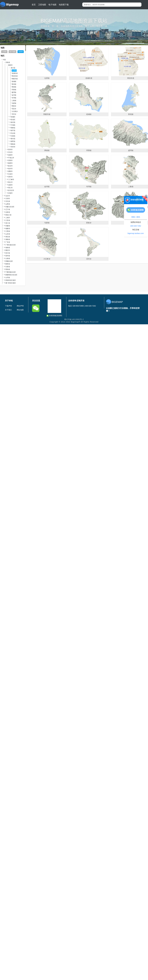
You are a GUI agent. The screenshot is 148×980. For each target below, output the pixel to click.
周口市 (10, 188)
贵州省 (8, 256)
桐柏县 (13, 144)
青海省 (8, 269)
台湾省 (8, 278)
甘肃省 (8, 267)
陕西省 (8, 264)
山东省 (8, 234)
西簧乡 (14, 106)
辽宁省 (8, 209)
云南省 (8, 258)
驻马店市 (11, 190)
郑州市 (10, 150)
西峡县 (13, 128)
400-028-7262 (136, 226)
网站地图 (20, 310)
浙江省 (8, 223)
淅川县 (13, 68)
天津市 (8, 199)
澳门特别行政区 (11, 283)
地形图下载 (64, 5)
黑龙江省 (8, 215)
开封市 (10, 152)
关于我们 (8, 310)
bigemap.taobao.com (136, 233)
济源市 (10, 193)
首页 (34, 5)
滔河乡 (14, 114)
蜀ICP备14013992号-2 (74, 319)
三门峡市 (11, 179)
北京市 (8, 196)
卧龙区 (13, 120)
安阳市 (10, 160)
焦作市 (10, 169)
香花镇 (14, 84)
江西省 (8, 231)
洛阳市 (10, 155)
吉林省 (8, 212)
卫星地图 (42, 5)
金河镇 (14, 95)
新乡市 (10, 166)
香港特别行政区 (11, 280)
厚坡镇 (14, 87)
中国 (4, 60)
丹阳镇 (14, 90)
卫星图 (4, 52)
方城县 (13, 125)
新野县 (13, 141)
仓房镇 (14, 71)
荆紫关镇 (15, 79)
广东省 (8, 242)
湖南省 (8, 239)
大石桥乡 (15, 111)
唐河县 (13, 139)
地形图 (21, 52)
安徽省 (8, 226)
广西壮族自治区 (11, 245)
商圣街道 (15, 76)
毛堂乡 (14, 109)
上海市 (8, 218)
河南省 (8, 62)
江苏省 (8, 220)
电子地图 (52, 5)
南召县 (13, 122)
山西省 (8, 204)
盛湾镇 (14, 92)
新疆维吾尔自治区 (11, 275)
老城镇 (14, 81)
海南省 (8, 248)
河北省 (8, 201)
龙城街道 (15, 73)
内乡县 (13, 133)
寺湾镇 (14, 98)
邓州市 (13, 147)
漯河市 (10, 177)
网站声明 (20, 306)
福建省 (8, 229)
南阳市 (10, 65)
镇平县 (13, 130)
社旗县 (13, 136)
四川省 (8, 253)
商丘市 (10, 182)
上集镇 (14, 101)
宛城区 (13, 117)
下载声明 (8, 306)
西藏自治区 (9, 261)
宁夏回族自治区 (11, 272)
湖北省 (8, 237)
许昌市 (10, 174)
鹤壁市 (10, 163)
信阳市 (10, 185)
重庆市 (8, 250)
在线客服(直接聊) (54, 316)
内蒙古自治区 (10, 207)
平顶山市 (11, 158)
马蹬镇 (14, 103)
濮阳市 (10, 171)
